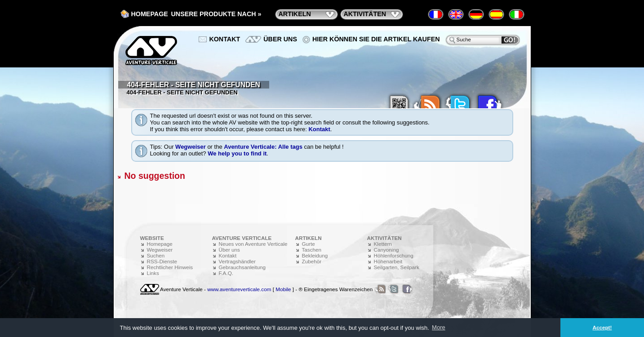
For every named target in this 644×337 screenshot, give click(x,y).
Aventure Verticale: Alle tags (263, 147)
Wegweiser (191, 147)
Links (153, 273)
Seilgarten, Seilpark (397, 267)
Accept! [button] (602, 327)
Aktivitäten (365, 14)
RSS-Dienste (162, 261)
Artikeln (295, 14)
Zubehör (312, 261)
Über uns (280, 39)
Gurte (309, 244)
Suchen (156, 255)
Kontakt (319, 129)
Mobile (283, 289)
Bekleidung (315, 255)
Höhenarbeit (388, 261)
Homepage (150, 14)
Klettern (383, 244)
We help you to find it (237, 153)
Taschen (312, 250)
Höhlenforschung (394, 255)
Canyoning (386, 250)
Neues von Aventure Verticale (253, 244)
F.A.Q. (226, 273)
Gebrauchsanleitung (242, 267)
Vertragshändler (238, 261)
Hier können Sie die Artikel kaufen (376, 39)
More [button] (439, 327)
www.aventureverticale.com (239, 289)
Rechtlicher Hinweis (170, 267)
